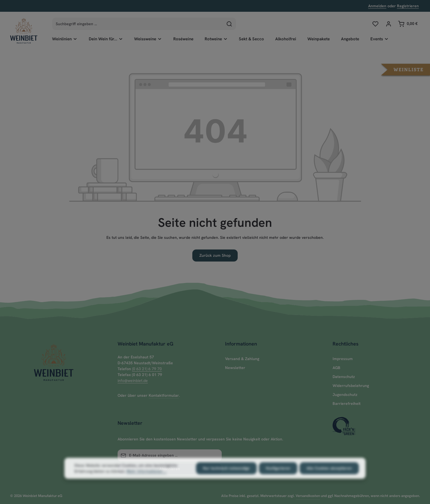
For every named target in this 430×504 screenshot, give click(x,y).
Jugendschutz (345, 395)
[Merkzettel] (375, 24)
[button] (406, 69)
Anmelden (377, 6)
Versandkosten (308, 496)
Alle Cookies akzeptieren (329, 480)
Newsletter (235, 368)
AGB (336, 368)
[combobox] (138, 24)
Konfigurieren (278, 480)
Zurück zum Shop (215, 255)
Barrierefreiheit (347, 403)
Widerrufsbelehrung (351, 386)
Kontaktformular (164, 395)
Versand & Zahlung (242, 359)
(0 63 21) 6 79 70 (147, 369)
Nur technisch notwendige (226, 480)
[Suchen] (229, 24)
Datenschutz (344, 377)
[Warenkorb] (408, 24)
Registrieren (408, 6)
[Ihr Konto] (388, 24)
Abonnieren (170, 469)
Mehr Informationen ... (146, 483)
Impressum (343, 359)
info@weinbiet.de (133, 381)
